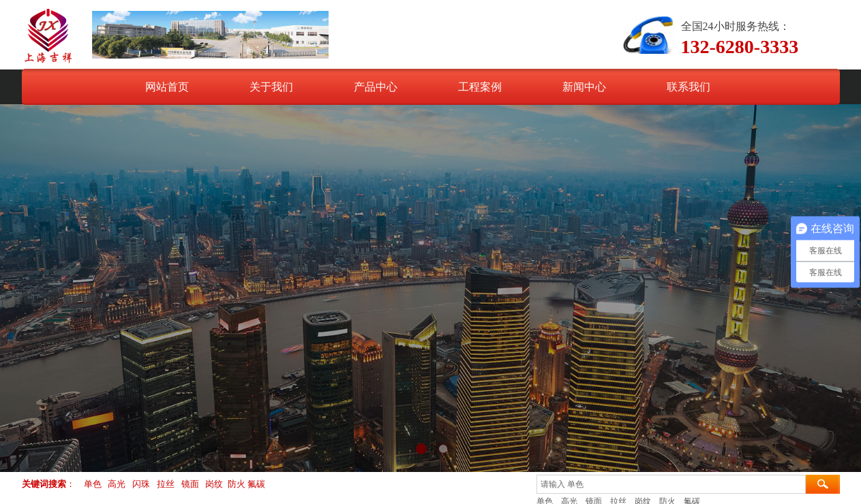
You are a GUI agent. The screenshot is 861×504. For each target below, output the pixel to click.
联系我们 (689, 87)
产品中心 (376, 87)
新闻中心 (584, 87)
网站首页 (167, 87)
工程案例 (480, 87)
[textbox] (671, 484)
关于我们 (271, 87)
